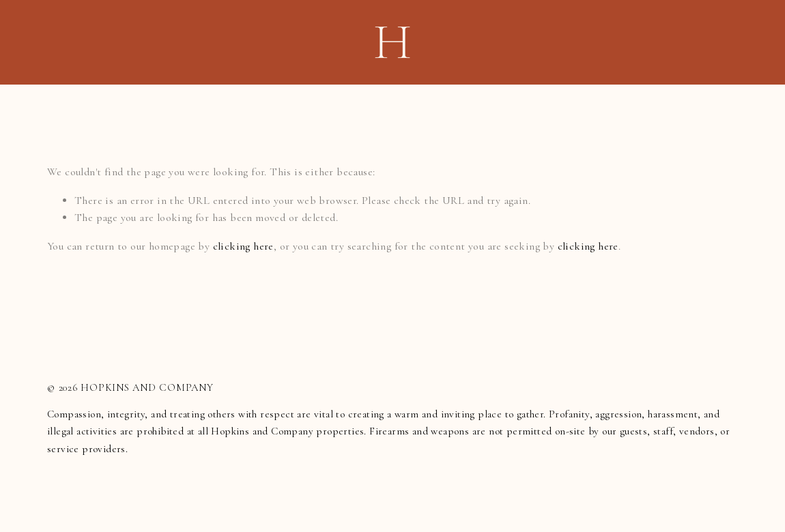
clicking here (243, 246)
